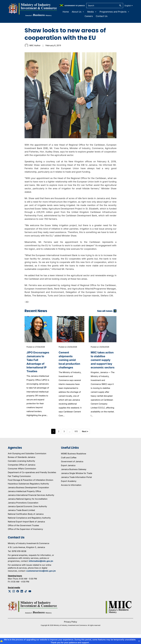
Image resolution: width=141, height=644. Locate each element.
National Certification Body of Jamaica (26, 524)
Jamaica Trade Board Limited (21, 520)
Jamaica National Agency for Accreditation (28, 508)
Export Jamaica (68, 475)
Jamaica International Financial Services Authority (31, 505)
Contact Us (102, 16)
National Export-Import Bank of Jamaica (26, 531)
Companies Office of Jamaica (22, 474)
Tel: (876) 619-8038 (17, 561)
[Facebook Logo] (18, 601)
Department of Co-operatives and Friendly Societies (32, 482)
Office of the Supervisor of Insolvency (25, 539)
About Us (78, 12)
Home (66, 12)
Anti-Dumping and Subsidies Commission (27, 463)
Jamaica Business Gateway (74, 479)
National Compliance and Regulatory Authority (29, 528)
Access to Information (71, 495)
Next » (85, 441)
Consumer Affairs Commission (22, 478)
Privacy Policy (71, 631)
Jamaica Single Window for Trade (77, 483)
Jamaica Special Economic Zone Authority (27, 516)
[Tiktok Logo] (26, 601)
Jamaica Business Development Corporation (28, 497)
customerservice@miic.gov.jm (41, 581)
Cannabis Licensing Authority (21, 471)
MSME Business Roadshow (74, 463)
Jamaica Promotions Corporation (23, 512)
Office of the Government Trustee (23, 535)
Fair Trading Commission (19, 486)
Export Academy (69, 491)
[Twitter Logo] (10, 601)
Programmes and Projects (115, 12)
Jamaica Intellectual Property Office (24, 501)
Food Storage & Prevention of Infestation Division (30, 490)
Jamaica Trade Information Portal (76, 487)
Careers (89, 16)
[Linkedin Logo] (22, 601)
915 (76, 441)
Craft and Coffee (69, 467)
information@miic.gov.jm (41, 571)
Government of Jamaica (72, 471)
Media (92, 12)
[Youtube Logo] (30, 601)
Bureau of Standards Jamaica (22, 467)
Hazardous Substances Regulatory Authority (28, 493)
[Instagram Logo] (14, 601)
